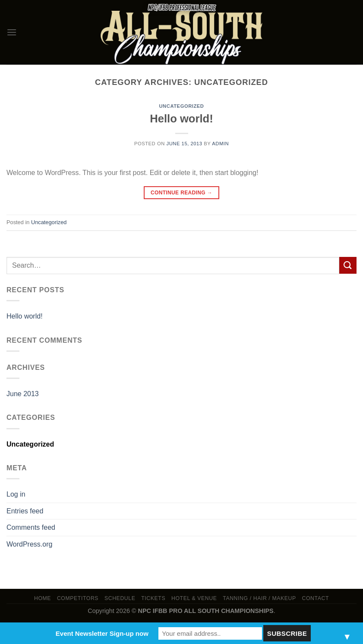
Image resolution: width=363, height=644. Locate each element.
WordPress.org (29, 544)
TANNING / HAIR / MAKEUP (259, 598)
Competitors (78, 598)
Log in (16, 494)
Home (43, 598)
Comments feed (31, 527)
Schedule (120, 598)
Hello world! (181, 119)
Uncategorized (181, 106)
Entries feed (25, 511)
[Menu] (12, 32)
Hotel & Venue (194, 598)
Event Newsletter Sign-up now (102, 633)
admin (220, 144)
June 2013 (23, 394)
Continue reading (181, 193)
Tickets (153, 598)
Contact (316, 598)
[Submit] (348, 265)
